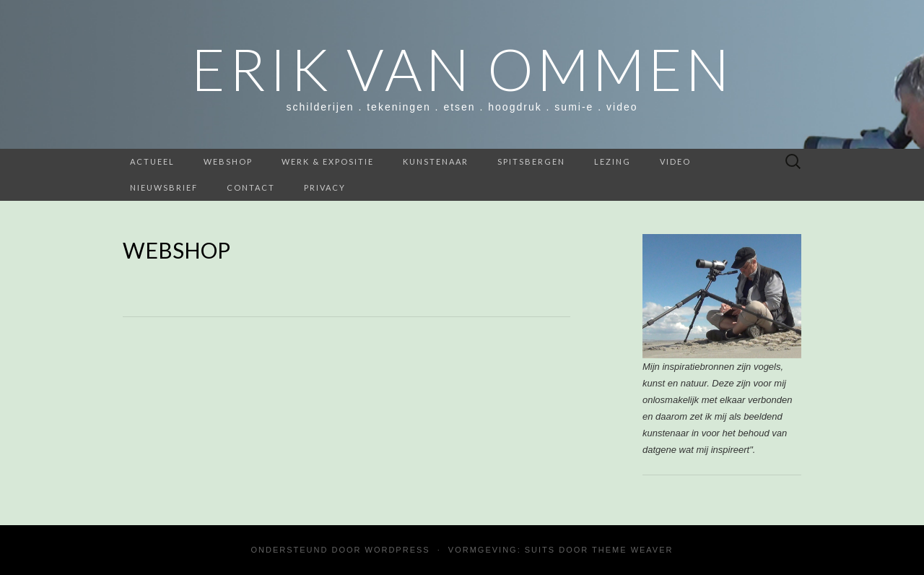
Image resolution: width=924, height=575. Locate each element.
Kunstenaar (436, 161)
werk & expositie (328, 161)
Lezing (613, 161)
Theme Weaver (632, 550)
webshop (228, 161)
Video (675, 161)
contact (251, 187)
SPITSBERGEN (531, 161)
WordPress (398, 550)
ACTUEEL (152, 161)
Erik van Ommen (462, 69)
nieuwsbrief (164, 187)
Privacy (325, 187)
